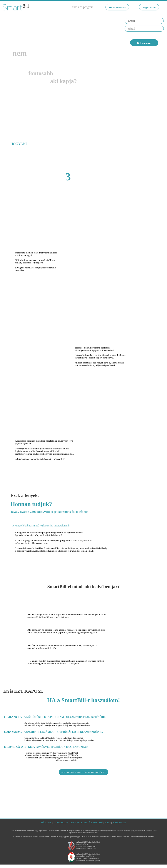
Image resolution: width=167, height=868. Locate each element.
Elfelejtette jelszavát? (139, 36)
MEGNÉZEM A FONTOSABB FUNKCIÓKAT (84, 776)
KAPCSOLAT (126, 823)
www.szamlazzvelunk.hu (86, 852)
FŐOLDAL (40, 823)
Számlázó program (71, 7)
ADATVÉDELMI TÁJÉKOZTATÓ (87, 823)
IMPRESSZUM (57, 823)
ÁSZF (112, 823)
